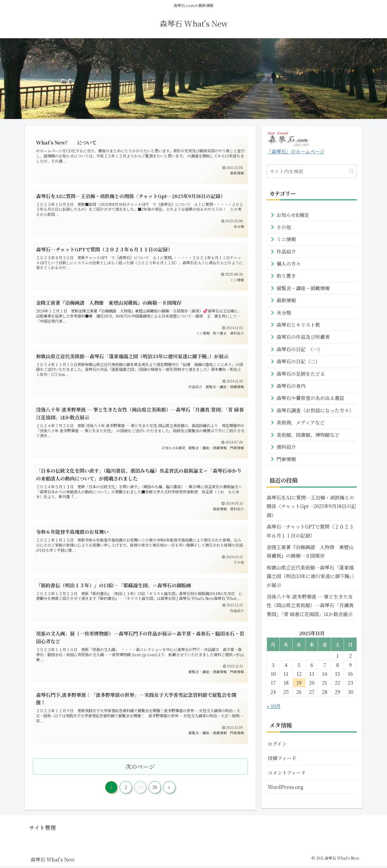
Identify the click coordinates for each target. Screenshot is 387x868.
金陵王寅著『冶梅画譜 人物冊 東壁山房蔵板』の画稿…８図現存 (310, 551)
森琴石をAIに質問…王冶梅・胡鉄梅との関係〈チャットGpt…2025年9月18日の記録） (311, 506)
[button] (351, 171)
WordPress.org (286, 787)
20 (155, 790)
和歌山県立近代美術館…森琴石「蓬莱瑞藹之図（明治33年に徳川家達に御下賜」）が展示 (312, 576)
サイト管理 (42, 830)
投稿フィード (282, 758)
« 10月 (274, 706)
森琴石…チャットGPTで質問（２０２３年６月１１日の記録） (310, 531)
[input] (312, 171)
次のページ (140, 769)
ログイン (277, 744)
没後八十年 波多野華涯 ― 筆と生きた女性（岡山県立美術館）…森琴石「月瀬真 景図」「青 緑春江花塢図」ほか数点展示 (310, 605)
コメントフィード (287, 772)
